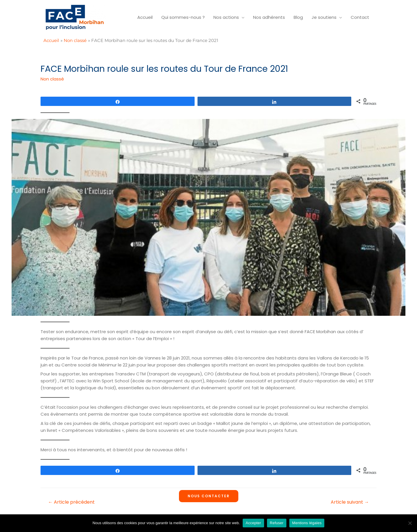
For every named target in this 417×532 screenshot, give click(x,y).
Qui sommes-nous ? (183, 17)
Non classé (52, 79)
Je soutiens (324, 17)
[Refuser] (410, 523)
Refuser (277, 523)
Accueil (145, 17)
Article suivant (350, 502)
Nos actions (226, 17)
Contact (360, 17)
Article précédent (71, 502)
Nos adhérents (269, 17)
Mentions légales (307, 523)
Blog (298, 17)
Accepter (253, 523)
